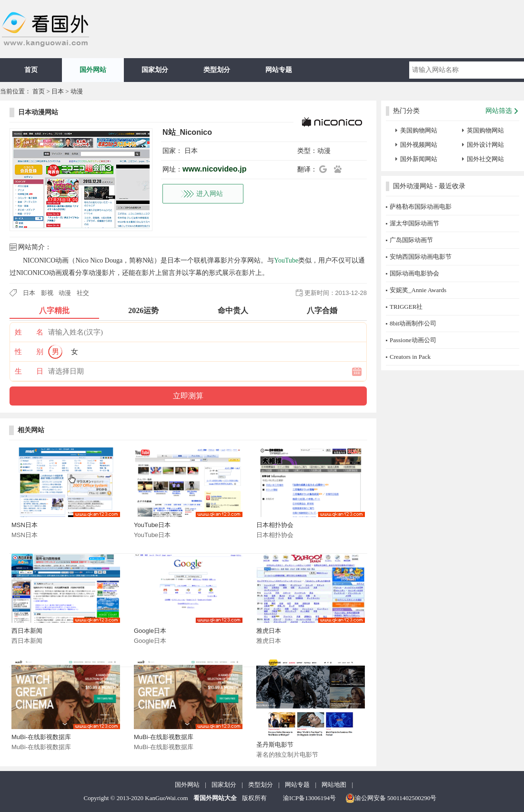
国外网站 (93, 70)
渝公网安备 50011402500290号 (391, 798)
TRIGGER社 (406, 307)
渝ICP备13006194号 (309, 798)
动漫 (77, 91)
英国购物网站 (485, 130)
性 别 (29, 352)
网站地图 (334, 785)
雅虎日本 (269, 631)
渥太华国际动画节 (414, 223)
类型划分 (217, 70)
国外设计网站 (485, 145)
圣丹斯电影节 (275, 745)
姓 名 (29, 332)
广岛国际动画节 (411, 240)
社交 (83, 293)
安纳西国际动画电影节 (421, 257)
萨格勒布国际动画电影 (421, 207)
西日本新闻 (27, 631)
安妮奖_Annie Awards (418, 290)
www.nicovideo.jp (215, 169)
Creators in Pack (410, 357)
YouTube (286, 260)
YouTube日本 (152, 525)
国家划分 (155, 70)
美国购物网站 (419, 130)
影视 (47, 293)
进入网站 (210, 194)
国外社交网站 (485, 159)
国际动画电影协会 (414, 273)
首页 (31, 70)
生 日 (29, 371)
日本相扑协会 (275, 525)
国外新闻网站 (419, 159)
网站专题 (279, 70)
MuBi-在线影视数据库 (41, 737)
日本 (58, 91)
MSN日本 (25, 525)
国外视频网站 (419, 145)
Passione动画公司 (413, 340)
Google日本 (150, 631)
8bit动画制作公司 (413, 323)
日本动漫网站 (38, 112)
